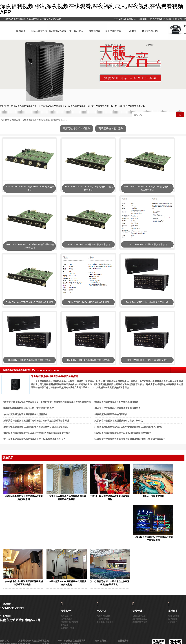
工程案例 (132, 31)
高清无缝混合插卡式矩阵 (76, 128)
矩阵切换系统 (58, 120)
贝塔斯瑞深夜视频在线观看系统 (39, 34)
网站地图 (143, 19)
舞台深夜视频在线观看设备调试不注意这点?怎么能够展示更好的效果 (37, 433)
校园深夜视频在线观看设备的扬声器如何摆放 (117, 402)
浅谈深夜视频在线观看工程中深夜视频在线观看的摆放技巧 (123, 433)
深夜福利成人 (76, 31)
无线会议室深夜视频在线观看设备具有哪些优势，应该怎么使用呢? (36, 427)
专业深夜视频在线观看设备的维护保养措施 (55, 376)
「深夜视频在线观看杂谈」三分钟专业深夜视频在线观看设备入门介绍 (128, 427)
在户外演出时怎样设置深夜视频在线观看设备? (26, 414)
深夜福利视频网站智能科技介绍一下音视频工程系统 (29, 408)
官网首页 (4, 641)
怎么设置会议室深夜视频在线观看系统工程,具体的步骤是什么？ (35, 439)
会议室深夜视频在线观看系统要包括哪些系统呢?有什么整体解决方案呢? (130, 439)
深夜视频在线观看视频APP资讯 (113, 34)
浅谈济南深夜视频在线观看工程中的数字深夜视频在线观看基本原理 (36, 421)
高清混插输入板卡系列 (111, 128)
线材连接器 (95, 31)
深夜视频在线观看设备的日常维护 (111, 414)
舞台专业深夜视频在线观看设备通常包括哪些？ (118, 408)
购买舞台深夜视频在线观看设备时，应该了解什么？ (120, 421)
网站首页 (21, 31)
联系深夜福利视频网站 (161, 19)
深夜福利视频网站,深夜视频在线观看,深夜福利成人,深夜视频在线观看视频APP (92, 9)
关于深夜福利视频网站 (125, 19)
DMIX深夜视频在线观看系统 (58, 34)
